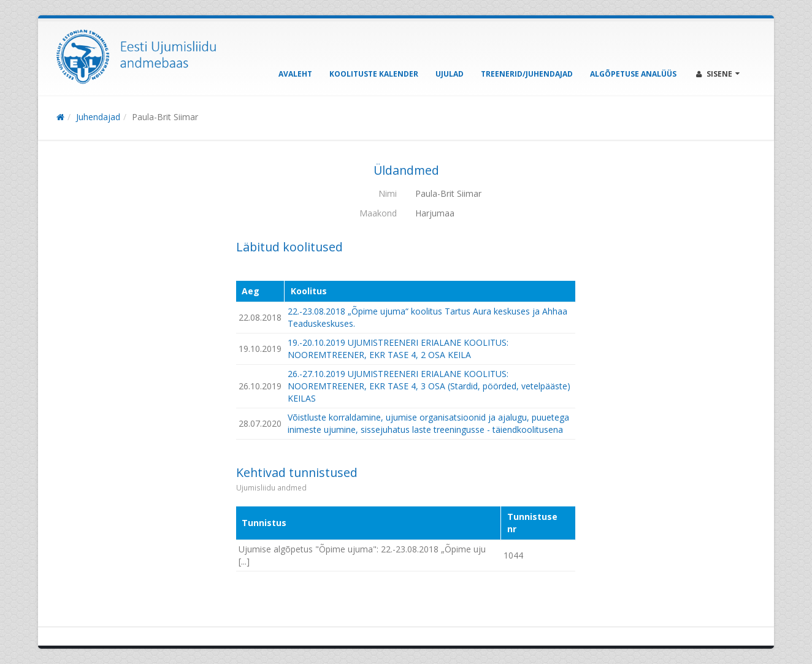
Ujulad (450, 74)
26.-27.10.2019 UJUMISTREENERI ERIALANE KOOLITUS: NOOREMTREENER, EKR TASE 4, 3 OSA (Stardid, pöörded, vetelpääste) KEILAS (429, 386)
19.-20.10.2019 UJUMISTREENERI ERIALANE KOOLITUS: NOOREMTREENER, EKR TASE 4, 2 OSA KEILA (398, 349)
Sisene (718, 74)
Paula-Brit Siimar (165, 117)
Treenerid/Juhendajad (527, 74)
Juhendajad (98, 117)
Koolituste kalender (374, 74)
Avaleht (295, 74)
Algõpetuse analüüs (633, 74)
